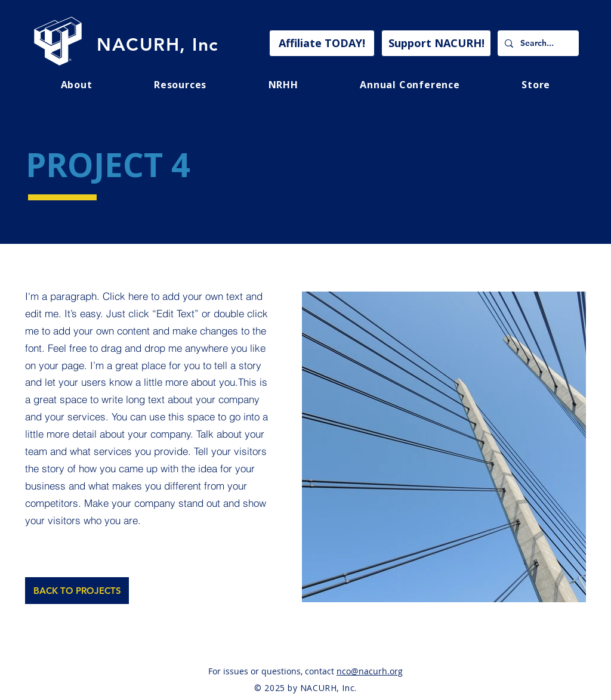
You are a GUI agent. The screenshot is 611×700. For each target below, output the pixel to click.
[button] (180, 85)
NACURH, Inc (158, 45)
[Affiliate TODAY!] (322, 43)
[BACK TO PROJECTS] (77, 591)
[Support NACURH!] (436, 43)
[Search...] (537, 43)
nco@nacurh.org (370, 671)
